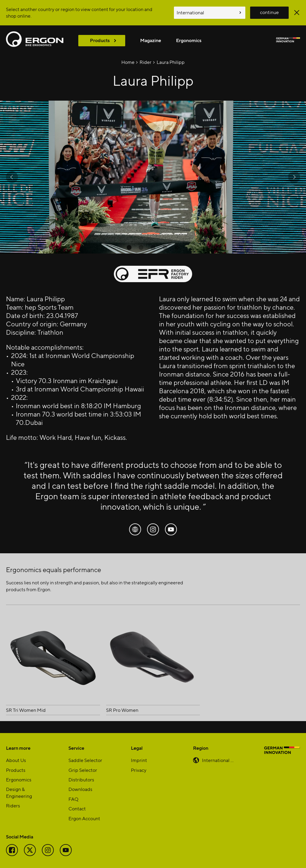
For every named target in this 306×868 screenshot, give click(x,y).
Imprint (139, 760)
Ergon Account (84, 818)
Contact (77, 808)
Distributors (81, 779)
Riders (13, 805)
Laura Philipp (171, 62)
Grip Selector (83, 770)
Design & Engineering (19, 792)
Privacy (139, 770)
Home (128, 62)
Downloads (80, 789)
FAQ (73, 799)
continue (269, 12)
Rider (146, 62)
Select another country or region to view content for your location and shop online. (79, 12)
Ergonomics (189, 40)
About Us (16, 760)
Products (100, 40)
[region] (153, 177)
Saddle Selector (85, 760)
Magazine (151, 40)
